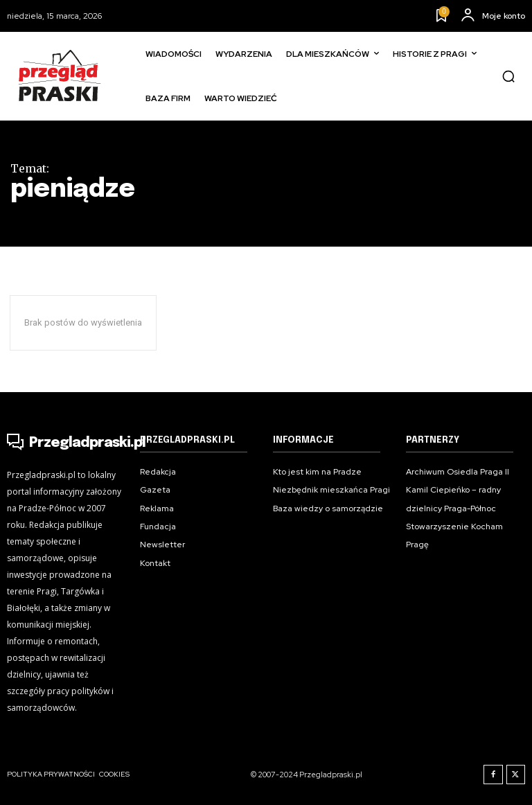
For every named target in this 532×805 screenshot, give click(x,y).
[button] (508, 76)
